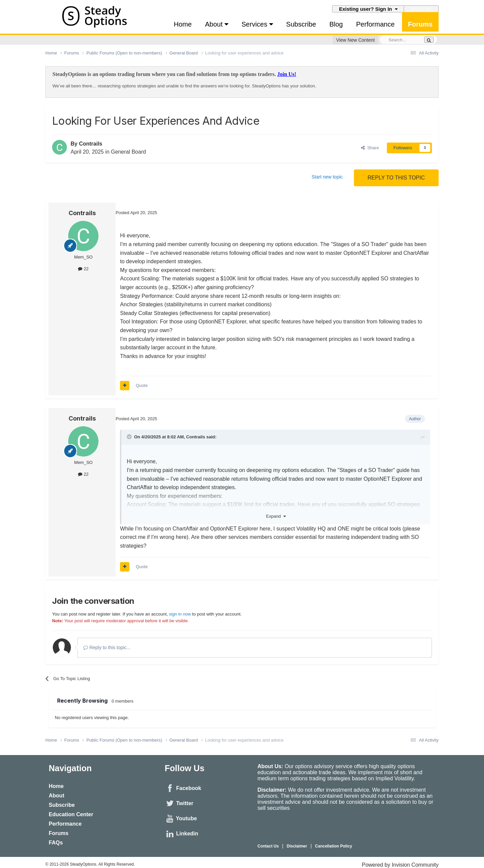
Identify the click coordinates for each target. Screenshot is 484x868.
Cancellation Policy (333, 846)
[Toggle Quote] (130, 437)
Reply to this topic (396, 178)
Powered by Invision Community (400, 865)
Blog (336, 24)
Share (370, 148)
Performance (376, 24)
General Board (128, 152)
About (217, 24)
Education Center (71, 814)
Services (257, 24)
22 (83, 269)
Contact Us (268, 846)
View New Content (355, 40)
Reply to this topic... (107, 647)
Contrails (91, 144)
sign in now (180, 614)
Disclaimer (297, 846)
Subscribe (301, 24)
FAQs (56, 843)
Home (183, 24)
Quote (142, 385)
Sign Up (421, 9)
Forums (420, 24)
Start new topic (327, 177)
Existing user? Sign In (368, 9)
